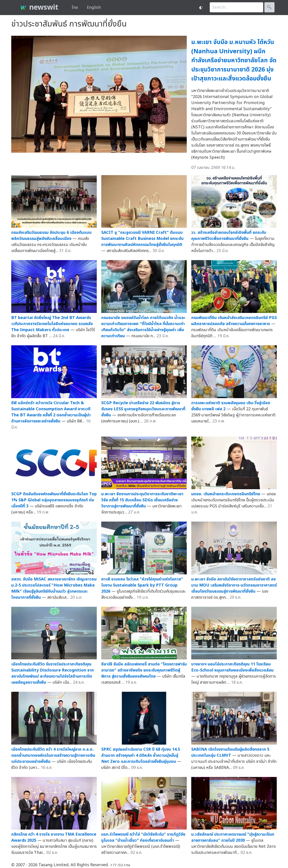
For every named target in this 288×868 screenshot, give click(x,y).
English (94, 8)
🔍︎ (269, 7)
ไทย (75, 8)
